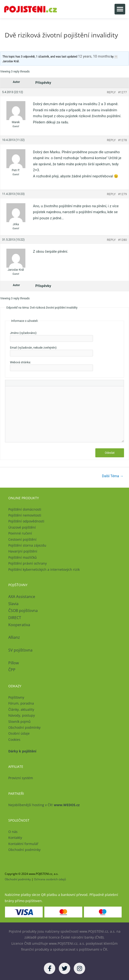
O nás (13, 832)
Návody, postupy (22, 715)
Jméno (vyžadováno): (23, 333)
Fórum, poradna (21, 703)
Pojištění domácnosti (25, 509)
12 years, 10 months (94, 56)
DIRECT (15, 618)
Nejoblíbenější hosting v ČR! (44, 805)
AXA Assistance (22, 597)
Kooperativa (19, 625)
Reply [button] (111, 92)
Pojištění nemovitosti (25, 515)
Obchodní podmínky (24, 727)
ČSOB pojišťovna (23, 611)
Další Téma (113, 476)
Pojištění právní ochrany (28, 563)
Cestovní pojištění (22, 539)
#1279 (122, 194)
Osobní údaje (19, 733)
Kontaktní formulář (23, 844)
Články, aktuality (21, 709)
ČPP (12, 670)
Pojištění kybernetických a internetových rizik (44, 569)
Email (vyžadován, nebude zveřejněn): (34, 348)
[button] (120, 9)
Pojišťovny (16, 697)
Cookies (14, 739)
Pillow (14, 663)
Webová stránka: (20, 362)
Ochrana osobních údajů (50, 879)
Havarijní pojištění (23, 551)
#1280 (122, 240)
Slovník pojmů (19, 722)
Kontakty (15, 838)
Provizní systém (21, 778)
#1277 (122, 92)
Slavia (13, 604)
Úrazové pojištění (22, 527)
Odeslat (110, 453)
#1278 (122, 140)
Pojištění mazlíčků (23, 557)
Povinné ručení (20, 533)
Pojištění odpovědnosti (26, 521)
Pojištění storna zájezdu (27, 545)
